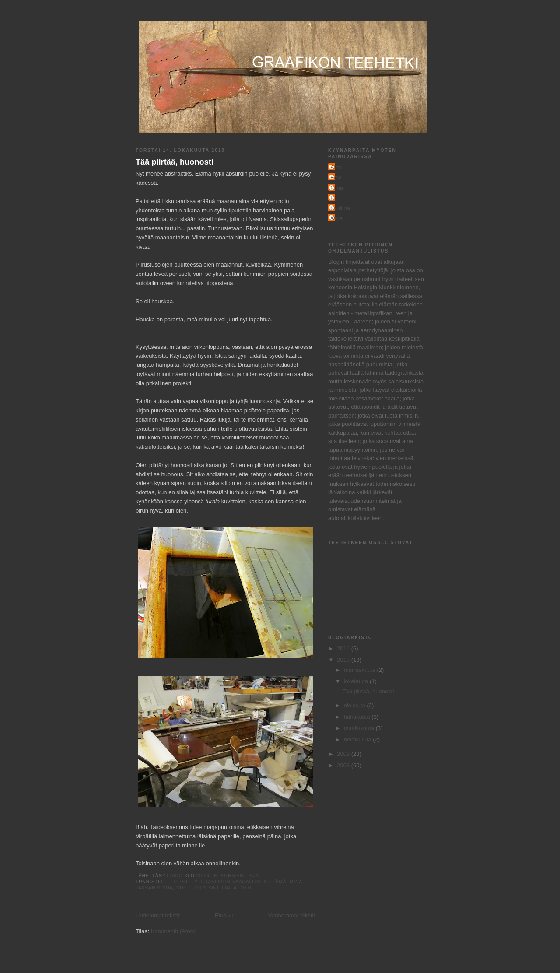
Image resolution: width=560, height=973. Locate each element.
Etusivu (224, 915)
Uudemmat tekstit (158, 915)
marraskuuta (360, 670)
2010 (344, 660)
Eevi (336, 177)
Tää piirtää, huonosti (175, 162)
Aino (336, 167)
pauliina (340, 208)
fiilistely (184, 882)
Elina (337, 188)
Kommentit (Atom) (174, 931)
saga (336, 218)
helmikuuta (358, 739)
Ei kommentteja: (238, 876)
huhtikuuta (358, 717)
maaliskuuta (360, 728)
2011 (344, 648)
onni (247, 888)
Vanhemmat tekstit (292, 915)
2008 (344, 765)
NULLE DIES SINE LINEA (207, 888)
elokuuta (355, 705)
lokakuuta (357, 681)
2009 (344, 754)
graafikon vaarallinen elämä (243, 882)
